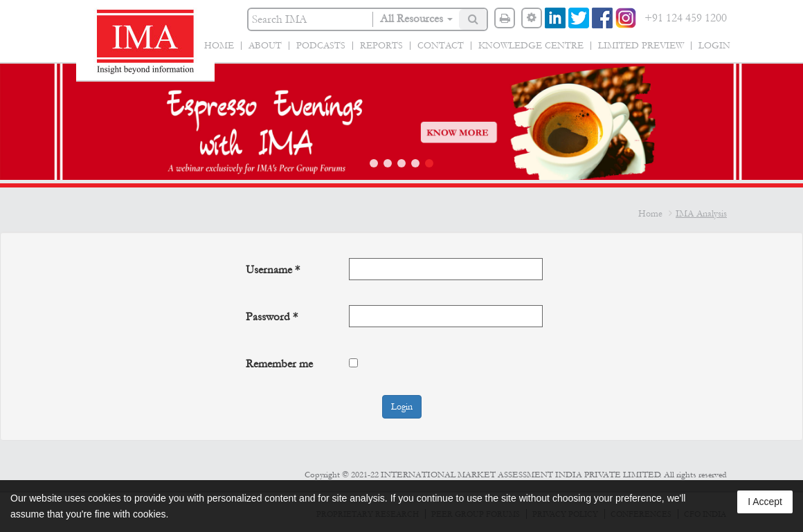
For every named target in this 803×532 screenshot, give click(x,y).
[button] (374, 163)
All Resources (416, 18)
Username (273, 269)
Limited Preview (641, 46)
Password (272, 317)
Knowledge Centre (531, 46)
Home (219, 46)
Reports (381, 46)
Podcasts (321, 46)
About (265, 46)
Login (714, 46)
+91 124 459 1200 (686, 18)
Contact (441, 46)
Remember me (279, 364)
